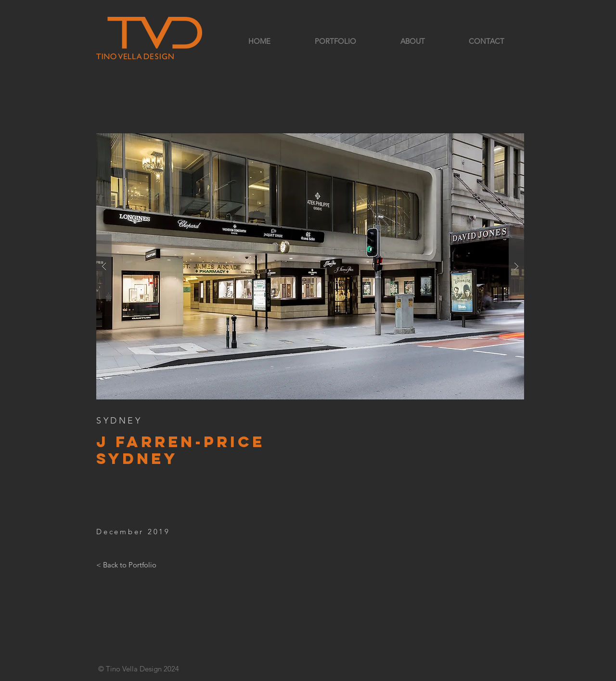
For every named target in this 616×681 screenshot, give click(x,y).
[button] (310, 266)
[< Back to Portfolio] (126, 565)
